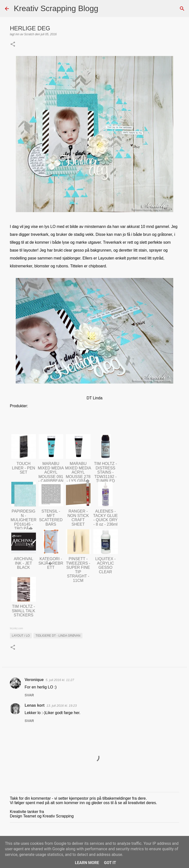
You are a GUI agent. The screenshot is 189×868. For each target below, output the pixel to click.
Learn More (87, 863)
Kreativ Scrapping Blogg (56, 8)
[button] (13, 45)
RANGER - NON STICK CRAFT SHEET (78, 518)
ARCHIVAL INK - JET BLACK (24, 563)
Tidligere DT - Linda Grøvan (58, 636)
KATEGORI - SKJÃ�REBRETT (51, 563)
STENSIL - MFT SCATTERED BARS (51, 518)
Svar (29, 695)
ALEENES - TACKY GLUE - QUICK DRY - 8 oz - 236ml (106, 518)
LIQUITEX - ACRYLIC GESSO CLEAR (105, 565)
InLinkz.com (16, 628)
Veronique (34, 680)
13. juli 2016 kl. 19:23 (62, 706)
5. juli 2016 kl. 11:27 (60, 680)
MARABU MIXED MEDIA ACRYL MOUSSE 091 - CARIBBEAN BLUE (51, 474)
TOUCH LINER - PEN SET (23, 468)
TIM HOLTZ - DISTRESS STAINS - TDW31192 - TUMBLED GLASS (105, 474)
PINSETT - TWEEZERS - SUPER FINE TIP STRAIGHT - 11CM (78, 570)
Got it (110, 863)
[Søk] (105, 9)
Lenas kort (35, 705)
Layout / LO (21, 636)
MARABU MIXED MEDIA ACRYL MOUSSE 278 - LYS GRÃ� (78, 472)
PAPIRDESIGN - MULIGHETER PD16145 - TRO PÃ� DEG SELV (24, 522)
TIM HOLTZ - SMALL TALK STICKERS (24, 611)
